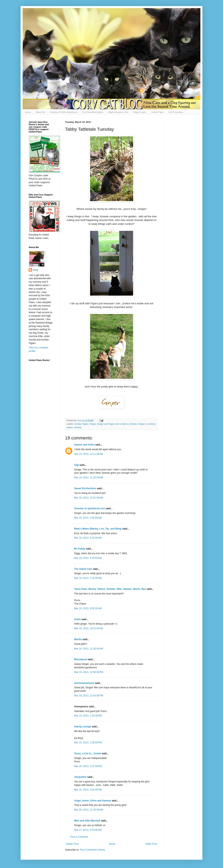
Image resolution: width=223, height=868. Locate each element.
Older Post (151, 844)
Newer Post (72, 844)
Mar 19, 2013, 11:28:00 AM (89, 649)
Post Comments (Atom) (92, 850)
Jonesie (78, 427)
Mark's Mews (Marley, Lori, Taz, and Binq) (98, 529)
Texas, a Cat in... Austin (88, 753)
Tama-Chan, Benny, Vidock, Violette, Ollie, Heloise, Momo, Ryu (110, 589)
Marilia (78, 639)
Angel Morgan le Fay (118, 112)
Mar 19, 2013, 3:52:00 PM (88, 790)
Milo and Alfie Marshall (87, 821)
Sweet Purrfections (85, 488)
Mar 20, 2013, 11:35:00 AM (89, 810)
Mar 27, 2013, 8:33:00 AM (88, 830)
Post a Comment (79, 837)
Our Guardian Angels (93, 112)
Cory (35, 270)
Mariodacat (80, 659)
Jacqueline (80, 777)
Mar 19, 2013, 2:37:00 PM (88, 766)
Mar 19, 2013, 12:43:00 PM (89, 696)
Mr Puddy (80, 549)
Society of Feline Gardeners (64, 112)
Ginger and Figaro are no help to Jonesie (117, 424)
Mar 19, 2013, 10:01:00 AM (89, 628)
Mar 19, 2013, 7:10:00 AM (88, 578)
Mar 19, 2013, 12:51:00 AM (89, 498)
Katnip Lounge (83, 727)
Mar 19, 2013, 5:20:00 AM (88, 538)
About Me (40, 112)
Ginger (93, 424)
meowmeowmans (84, 683)
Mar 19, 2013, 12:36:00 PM (89, 672)
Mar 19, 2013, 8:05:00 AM (88, 608)
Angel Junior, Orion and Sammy (93, 801)
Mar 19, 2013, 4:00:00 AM (88, 518)
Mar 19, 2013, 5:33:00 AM (88, 558)
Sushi (77, 619)
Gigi (76, 465)
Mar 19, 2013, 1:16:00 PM (88, 716)
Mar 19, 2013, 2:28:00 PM (88, 743)
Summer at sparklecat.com (90, 508)
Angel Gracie (140, 112)
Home (28, 112)
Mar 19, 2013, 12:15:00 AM (89, 478)
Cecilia (78, 424)
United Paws (157, 112)
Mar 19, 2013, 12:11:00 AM (89, 454)
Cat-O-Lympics (176, 112)
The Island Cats (83, 569)
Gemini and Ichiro (84, 445)
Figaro (85, 424)
